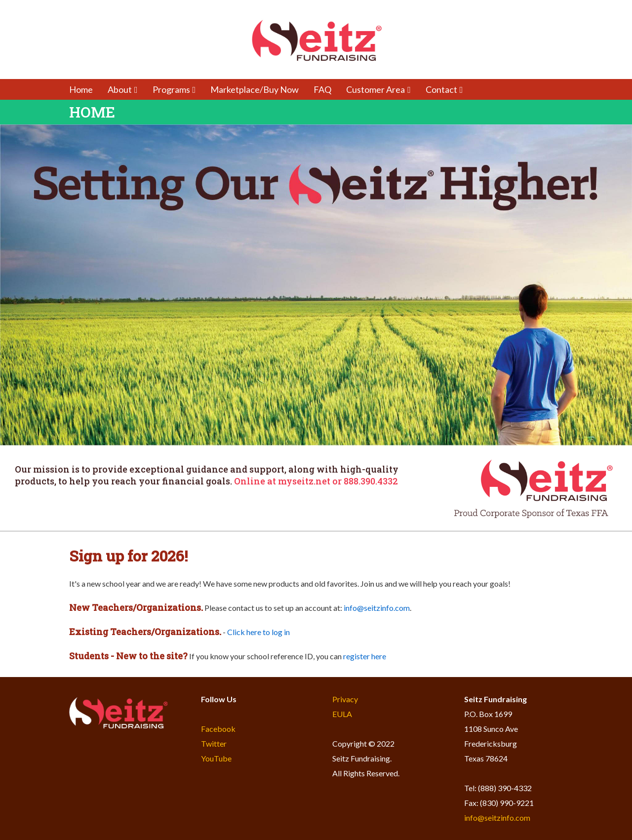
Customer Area (378, 89)
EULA (342, 714)
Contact (444, 89)
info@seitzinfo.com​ (377, 608)
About (123, 89)
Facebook (218, 729)
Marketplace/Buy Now (255, 89)
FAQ (322, 89)
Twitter (214, 743)
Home (81, 89)
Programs (174, 89)
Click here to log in (258, 632)
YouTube (216, 758)
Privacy (345, 699)
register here (365, 656)
